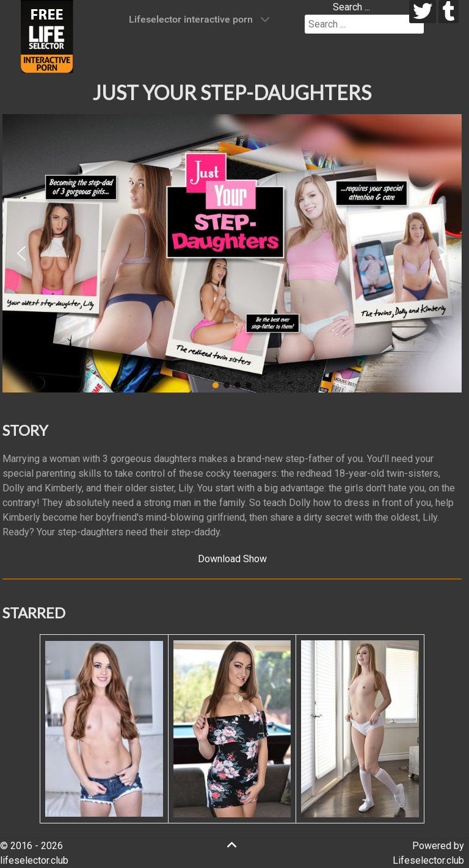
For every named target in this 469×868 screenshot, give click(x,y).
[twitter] (423, 12)
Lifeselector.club (428, 860)
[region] (232, 253)
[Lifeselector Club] (47, 36)
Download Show (232, 559)
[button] (21, 253)
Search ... (351, 7)
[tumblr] (449, 12)
